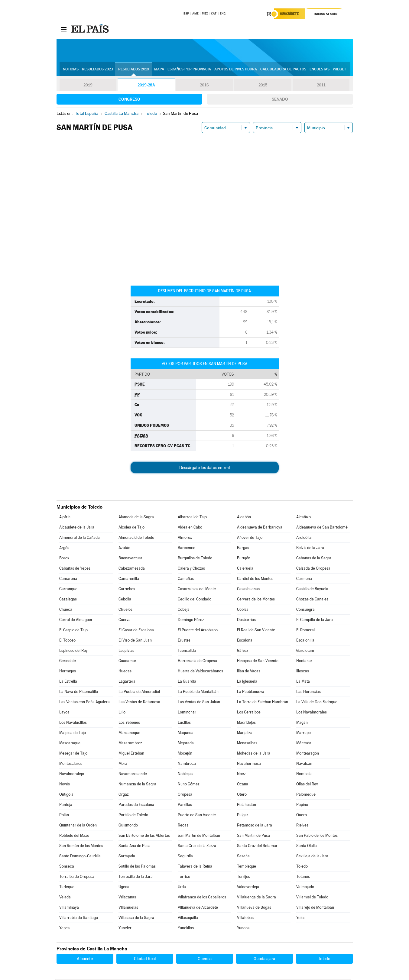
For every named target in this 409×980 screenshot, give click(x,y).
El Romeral (305, 631)
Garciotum (305, 651)
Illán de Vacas (249, 672)
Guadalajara (264, 959)
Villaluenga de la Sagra (256, 898)
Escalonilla (305, 641)
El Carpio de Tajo (73, 631)
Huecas (125, 672)
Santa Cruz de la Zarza (197, 847)
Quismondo (128, 826)
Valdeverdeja (248, 888)
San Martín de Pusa (253, 836)
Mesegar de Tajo (73, 754)
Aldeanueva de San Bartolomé (322, 528)
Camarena (68, 579)
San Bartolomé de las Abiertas (144, 836)
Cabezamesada (132, 569)
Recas (183, 826)
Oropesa (185, 795)
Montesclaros (71, 764)
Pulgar (243, 816)
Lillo (122, 713)
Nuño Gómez (189, 785)
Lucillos (184, 723)
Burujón (244, 559)
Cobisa (243, 610)
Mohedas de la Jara (254, 754)
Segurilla (185, 857)
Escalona (245, 641)
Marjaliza (245, 734)
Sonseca (67, 867)
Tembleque (247, 867)
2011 (321, 86)
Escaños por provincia (189, 70)
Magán (302, 723)
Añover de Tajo (250, 538)
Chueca (66, 610)
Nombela (304, 775)
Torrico (184, 877)
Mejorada (186, 744)
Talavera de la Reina (195, 867)
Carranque (68, 590)
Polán (64, 816)
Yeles (301, 919)
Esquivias (126, 651)
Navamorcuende (133, 775)
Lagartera (127, 682)
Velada (65, 898)
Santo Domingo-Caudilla (80, 857)
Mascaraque (70, 744)
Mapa (159, 70)
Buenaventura (130, 559)
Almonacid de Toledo (136, 538)
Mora (123, 764)
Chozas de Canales (312, 600)
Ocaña (243, 785)
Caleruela (245, 569)
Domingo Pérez (191, 621)
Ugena (124, 888)
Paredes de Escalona (136, 805)
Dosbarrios (246, 621)
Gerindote (68, 662)
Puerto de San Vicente (197, 816)
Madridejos (246, 723)
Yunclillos (186, 929)
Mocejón (185, 754)
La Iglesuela (247, 682)
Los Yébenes (129, 723)
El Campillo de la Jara (315, 621)
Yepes (64, 929)
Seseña (243, 857)
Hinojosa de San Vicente (258, 662)
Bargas (243, 549)
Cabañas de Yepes (75, 569)
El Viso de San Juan (135, 641)
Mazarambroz (130, 744)
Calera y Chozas (191, 569)
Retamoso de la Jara (255, 826)
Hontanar (304, 662)
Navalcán (304, 764)
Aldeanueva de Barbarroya (260, 528)
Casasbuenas (248, 590)
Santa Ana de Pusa (135, 847)
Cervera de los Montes (256, 600)
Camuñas (186, 579)
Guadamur (127, 662)
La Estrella (68, 682)
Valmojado (305, 888)
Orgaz (124, 795)
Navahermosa (249, 764)
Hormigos (68, 672)
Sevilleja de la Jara (312, 857)
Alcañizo (304, 518)
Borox (64, 559)
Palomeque (306, 795)
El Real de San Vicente (256, 631)
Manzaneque (129, 734)
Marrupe (304, 734)
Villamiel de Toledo (312, 898)
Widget (339, 70)
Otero (242, 795)
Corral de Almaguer (76, 621)
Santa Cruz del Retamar (257, 847)
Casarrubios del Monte (197, 590)
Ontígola (66, 795)
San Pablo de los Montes (317, 836)
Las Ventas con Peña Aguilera (84, 703)
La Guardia (187, 682)
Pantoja (66, 805)
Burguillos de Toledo (195, 559)
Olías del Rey (307, 785)
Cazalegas (68, 600)
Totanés (303, 877)
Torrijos (243, 877)
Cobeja (184, 610)
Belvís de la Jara (310, 549)
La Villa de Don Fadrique (317, 703)
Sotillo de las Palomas (137, 867)
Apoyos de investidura (236, 70)
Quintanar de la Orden (78, 826)
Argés (64, 549)
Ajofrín (65, 518)
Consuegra (305, 610)
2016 (204, 86)
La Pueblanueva (251, 692)
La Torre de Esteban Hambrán (263, 703)
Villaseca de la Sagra (136, 919)
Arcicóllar (305, 538)
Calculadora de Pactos (283, 70)
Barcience (187, 549)
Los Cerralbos (249, 713)
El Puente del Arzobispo (198, 631)
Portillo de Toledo (133, 816)
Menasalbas (247, 744)
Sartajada (127, 857)
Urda (182, 888)
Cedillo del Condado (195, 600)
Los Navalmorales (312, 713)
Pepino (302, 805)
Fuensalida (187, 651)
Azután (124, 549)
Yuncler (125, 929)
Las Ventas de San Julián (199, 703)
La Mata (303, 682)
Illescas (303, 672)
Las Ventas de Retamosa (139, 703)
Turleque (67, 888)
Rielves (302, 826)
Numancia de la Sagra (137, 785)
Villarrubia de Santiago (79, 919)
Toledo (302, 867)
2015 (263, 86)
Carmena (304, 579)
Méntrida (304, 744)
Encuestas (320, 70)
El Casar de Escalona (136, 631)
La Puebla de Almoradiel (139, 692)
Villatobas (245, 919)
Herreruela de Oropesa (197, 662)
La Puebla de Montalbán (198, 692)
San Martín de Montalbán (199, 836)
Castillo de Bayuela (312, 590)
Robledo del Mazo (74, 836)
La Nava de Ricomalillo (79, 692)
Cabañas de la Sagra (314, 559)
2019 (88, 86)
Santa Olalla (307, 847)
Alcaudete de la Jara (77, 528)
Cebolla (125, 600)
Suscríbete (291, 14)
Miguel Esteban (131, 754)
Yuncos (243, 929)
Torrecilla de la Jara (136, 877)
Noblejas (185, 775)
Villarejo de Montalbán (315, 908)
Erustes (184, 641)
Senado (280, 100)
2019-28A (146, 86)
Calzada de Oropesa (313, 569)
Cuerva (125, 621)
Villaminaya (69, 908)
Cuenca (205, 959)
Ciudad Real (145, 959)
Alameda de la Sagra (136, 518)
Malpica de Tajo (73, 734)
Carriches (127, 590)
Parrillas (185, 805)
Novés (65, 785)
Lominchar (187, 713)
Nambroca (187, 764)
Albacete (85, 959)
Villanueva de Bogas (254, 908)
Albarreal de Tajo (192, 518)
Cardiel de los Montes (255, 579)
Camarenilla (129, 579)
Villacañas (127, 898)
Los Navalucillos (73, 723)
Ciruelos (125, 610)
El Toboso (67, 641)
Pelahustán (247, 805)
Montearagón (308, 754)
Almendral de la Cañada (80, 538)
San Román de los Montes (81, 847)
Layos (64, 713)
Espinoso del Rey (73, 651)
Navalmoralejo (72, 775)
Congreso (129, 100)
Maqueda (186, 734)
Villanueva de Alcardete (198, 908)
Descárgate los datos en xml (204, 468)
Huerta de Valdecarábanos (200, 672)
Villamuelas (128, 908)
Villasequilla (188, 919)
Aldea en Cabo (190, 528)
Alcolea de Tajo (131, 528)
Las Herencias (308, 692)
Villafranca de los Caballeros (202, 898)
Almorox (185, 538)
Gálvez (243, 651)
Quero (302, 816)
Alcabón (244, 518)
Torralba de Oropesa (77, 877)
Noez (241, 775)
